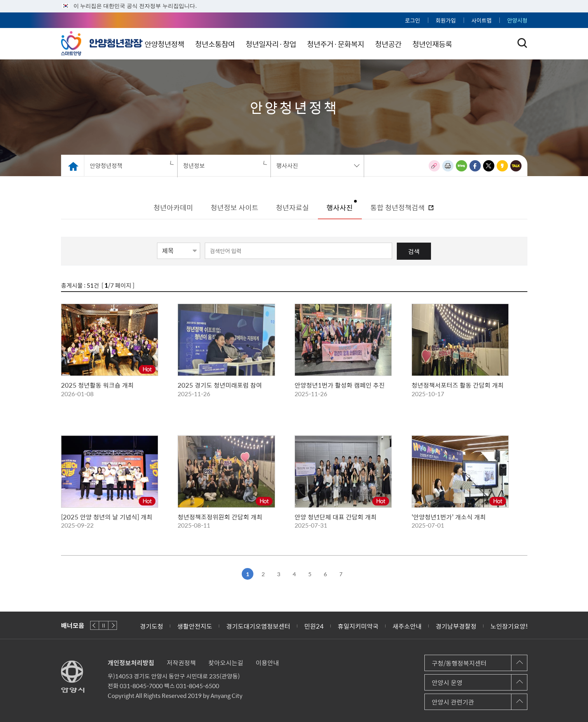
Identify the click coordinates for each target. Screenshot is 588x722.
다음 (113, 625)
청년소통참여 (258, 44)
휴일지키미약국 (358, 626)
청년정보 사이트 (235, 207)
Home (73, 165)
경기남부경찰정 (456, 626)
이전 (95, 625)
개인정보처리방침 (131, 663)
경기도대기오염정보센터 (258, 626)
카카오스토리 (502, 166)
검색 (414, 251)
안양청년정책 (205, 44)
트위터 (489, 166)
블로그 (462, 166)
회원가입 (446, 20)
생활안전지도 (195, 626)
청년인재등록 (484, 44)
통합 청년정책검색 (398, 207)
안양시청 (517, 20)
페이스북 (475, 166)
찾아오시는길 (226, 663)
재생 (104, 625)
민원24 (314, 626)
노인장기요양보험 (514, 626)
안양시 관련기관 (453, 702)
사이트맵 (482, 20)
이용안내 (267, 663)
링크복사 (434, 166)
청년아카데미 (173, 207)
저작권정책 (181, 663)
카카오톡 (516, 166)
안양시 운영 (447, 682)
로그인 (413, 20)
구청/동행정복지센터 (459, 663)
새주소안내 (407, 626)
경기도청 (152, 626)
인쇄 (448, 166)
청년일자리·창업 (316, 44)
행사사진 (340, 207)
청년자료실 (292, 207)
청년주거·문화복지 (383, 44)
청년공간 (438, 44)
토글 (522, 43)
